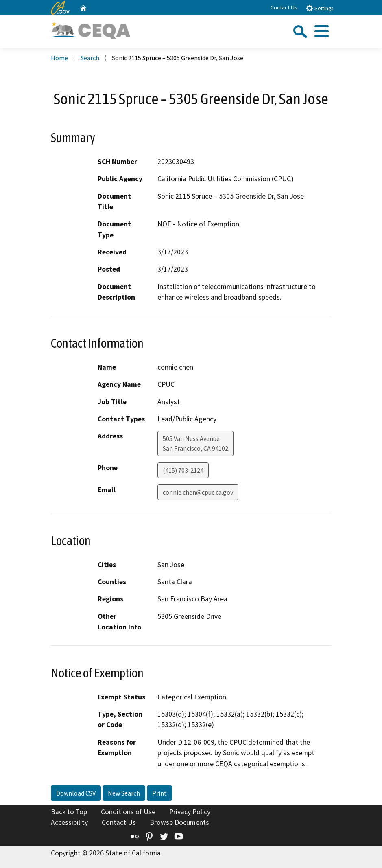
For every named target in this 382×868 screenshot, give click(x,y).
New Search (124, 793)
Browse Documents (179, 822)
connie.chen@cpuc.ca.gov (198, 492)
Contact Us (284, 7)
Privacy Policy (190, 812)
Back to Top (69, 812)
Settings (320, 8)
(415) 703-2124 (183, 470)
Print (159, 793)
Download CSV (76, 793)
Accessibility (69, 822)
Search (90, 58)
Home (59, 58)
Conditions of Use (128, 812)
